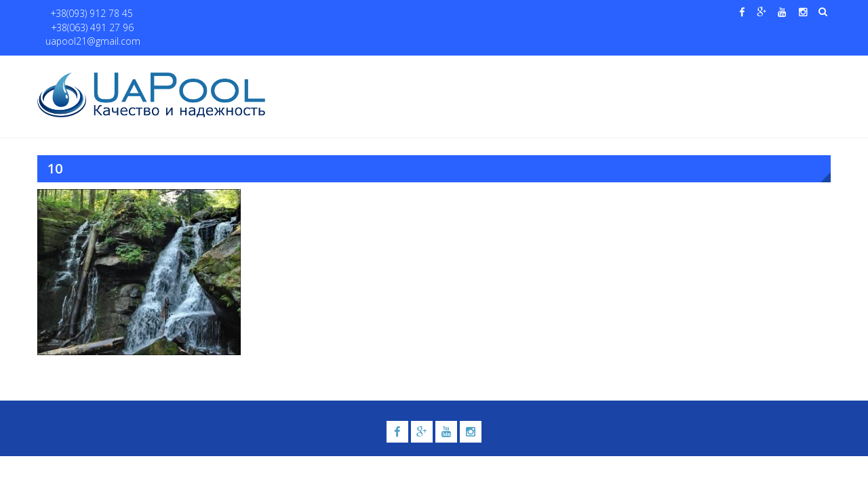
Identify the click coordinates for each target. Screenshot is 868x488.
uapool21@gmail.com (271, 14)
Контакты (765, 69)
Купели (463, 69)
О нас (349, 69)
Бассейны (398, 69)
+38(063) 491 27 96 (175, 14)
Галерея (526, 69)
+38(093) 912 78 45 (86, 14)
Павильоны (689, 69)
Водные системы (597, 69)
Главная (304, 69)
